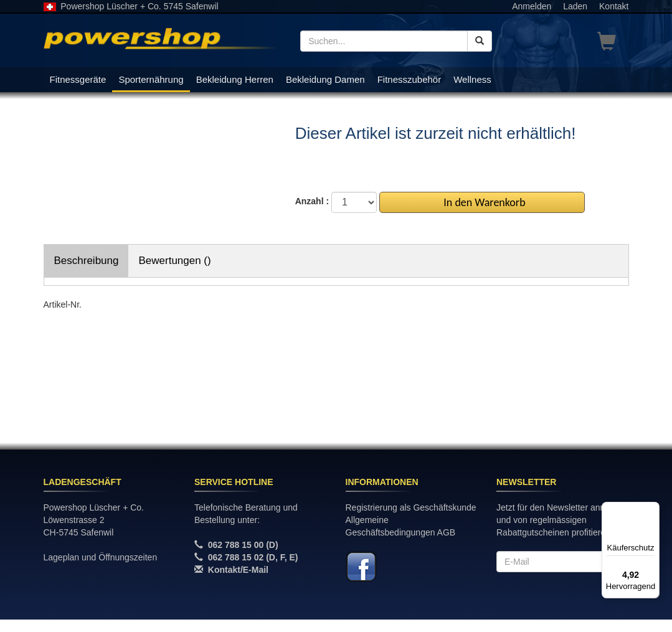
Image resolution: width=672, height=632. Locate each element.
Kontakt (614, 6)
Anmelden (532, 6)
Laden (575, 6)
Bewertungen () (174, 261)
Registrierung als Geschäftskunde (411, 507)
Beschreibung (87, 261)
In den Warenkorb (482, 202)
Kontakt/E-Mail (238, 570)
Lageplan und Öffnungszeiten (101, 557)
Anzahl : (312, 201)
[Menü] (652, 509)
